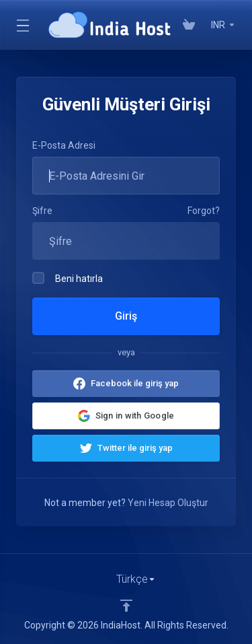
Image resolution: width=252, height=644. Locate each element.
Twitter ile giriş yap (135, 448)
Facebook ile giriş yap (135, 383)
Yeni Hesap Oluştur (168, 503)
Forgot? (204, 211)
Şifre (42, 211)
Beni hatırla (68, 278)
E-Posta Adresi (64, 145)
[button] (126, 416)
